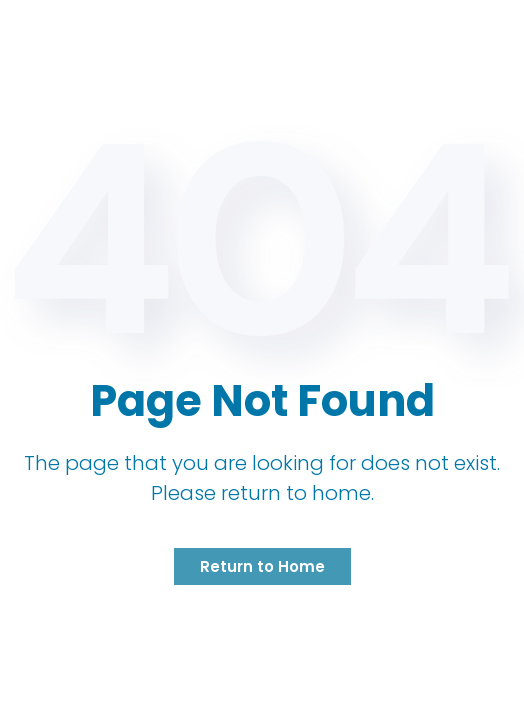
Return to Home (262, 566)
